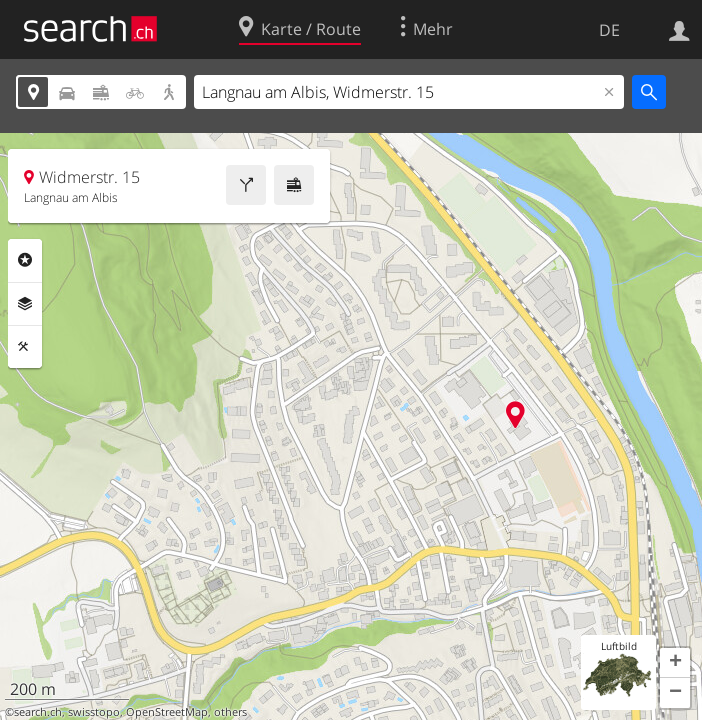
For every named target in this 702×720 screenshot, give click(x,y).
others (230, 712)
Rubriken (25, 260)
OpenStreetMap (167, 712)
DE (609, 30)
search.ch (38, 712)
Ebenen (25, 304)
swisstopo (94, 712)
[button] (675, 663)
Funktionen (25, 347)
